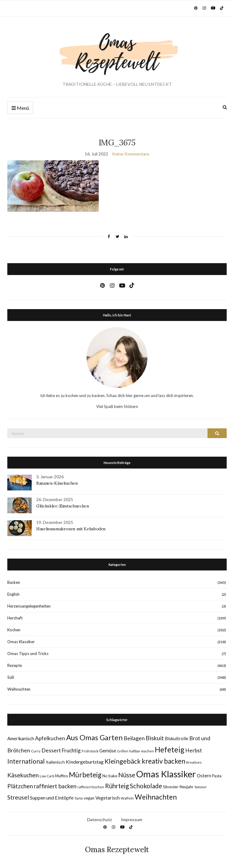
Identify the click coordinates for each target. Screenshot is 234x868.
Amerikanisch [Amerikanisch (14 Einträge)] (21, 738)
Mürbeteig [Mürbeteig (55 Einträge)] (85, 775)
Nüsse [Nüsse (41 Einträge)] (127, 775)
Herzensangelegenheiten (29, 606)
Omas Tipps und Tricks (28, 654)
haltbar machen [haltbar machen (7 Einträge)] (142, 751)
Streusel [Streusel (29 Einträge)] (18, 797)
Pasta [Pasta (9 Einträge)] (217, 776)
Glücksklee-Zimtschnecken (63, 506)
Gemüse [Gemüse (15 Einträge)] (108, 751)
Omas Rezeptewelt (117, 850)
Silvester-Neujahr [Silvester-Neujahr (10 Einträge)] (178, 787)
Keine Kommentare (131, 154)
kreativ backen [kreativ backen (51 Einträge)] (163, 761)
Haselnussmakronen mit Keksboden (71, 529)
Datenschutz (99, 819)
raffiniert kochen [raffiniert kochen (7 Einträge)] (91, 787)
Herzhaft (15, 618)
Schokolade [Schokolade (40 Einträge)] (146, 786)
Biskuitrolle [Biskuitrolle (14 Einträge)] (177, 738)
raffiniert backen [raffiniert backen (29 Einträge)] (55, 786)
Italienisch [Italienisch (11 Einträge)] (55, 762)
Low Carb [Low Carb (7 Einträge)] (47, 776)
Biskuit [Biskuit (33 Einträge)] (155, 738)
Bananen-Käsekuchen (57, 483)
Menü (20, 108)
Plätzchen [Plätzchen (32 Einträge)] (20, 786)
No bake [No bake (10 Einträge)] (110, 776)
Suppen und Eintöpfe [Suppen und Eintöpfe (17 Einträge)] (52, 798)
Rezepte (15, 665)
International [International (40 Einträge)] (26, 761)
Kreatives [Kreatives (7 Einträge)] (194, 762)
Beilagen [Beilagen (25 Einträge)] (134, 738)
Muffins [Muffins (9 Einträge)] (62, 776)
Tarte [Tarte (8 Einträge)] (79, 798)
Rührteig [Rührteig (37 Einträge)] (117, 786)
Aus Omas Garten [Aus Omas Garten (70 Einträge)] (94, 737)
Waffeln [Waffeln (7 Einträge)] (127, 798)
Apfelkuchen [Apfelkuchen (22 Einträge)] (50, 738)
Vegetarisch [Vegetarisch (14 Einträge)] (108, 798)
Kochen (14, 630)
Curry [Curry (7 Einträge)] (36, 751)
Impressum (132, 819)
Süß (11, 677)
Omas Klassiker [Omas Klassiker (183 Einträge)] (166, 774)
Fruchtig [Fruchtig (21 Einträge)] (71, 750)
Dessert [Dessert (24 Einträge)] (51, 750)
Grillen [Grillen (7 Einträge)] (123, 751)
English (13, 594)
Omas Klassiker (21, 642)
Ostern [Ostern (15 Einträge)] (204, 776)
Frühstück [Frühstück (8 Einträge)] (90, 751)
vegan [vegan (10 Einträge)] (89, 798)
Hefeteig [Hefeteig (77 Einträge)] (170, 749)
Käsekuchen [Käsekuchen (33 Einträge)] (23, 775)
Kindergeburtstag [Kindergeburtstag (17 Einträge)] (85, 762)
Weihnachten (19, 689)
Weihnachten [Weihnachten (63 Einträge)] (156, 797)
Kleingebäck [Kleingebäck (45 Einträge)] (123, 761)
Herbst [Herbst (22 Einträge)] (194, 750)
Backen (14, 582)
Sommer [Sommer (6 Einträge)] (201, 787)
